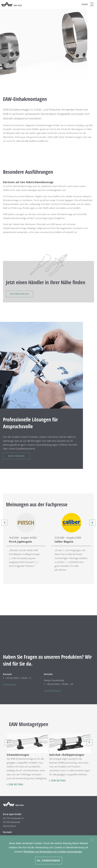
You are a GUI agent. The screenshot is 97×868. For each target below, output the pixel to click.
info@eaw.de (9, 684)
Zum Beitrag (16, 784)
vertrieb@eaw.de (52, 690)
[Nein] (92, 839)
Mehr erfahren (17, 456)
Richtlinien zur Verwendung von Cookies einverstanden (53, 852)
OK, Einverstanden (48, 861)
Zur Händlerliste (20, 294)
